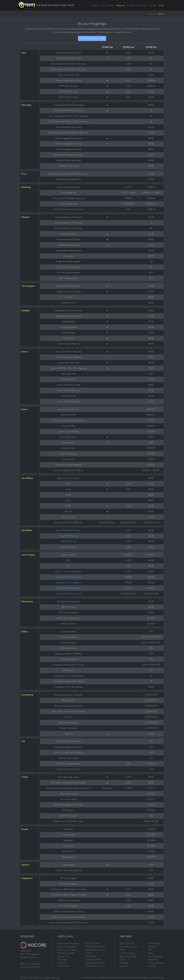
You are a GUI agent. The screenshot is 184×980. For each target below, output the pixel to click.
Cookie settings (157, 977)
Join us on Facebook (67, 947)
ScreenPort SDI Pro (95, 963)
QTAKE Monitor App (95, 950)
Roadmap (62, 963)
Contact (153, 5)
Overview (152, 14)
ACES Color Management (68, 588)
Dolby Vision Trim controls (68, 594)
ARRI (122, 950)
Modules (131, 5)
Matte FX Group (68, 541)
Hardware (142, 5)
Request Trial (63, 956)
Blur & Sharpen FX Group (68, 530)
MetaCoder (91, 956)
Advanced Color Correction (68, 577)
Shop (161, 5)
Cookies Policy (103, 977)
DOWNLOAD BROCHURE (92, 38)
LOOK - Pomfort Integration (68, 571)
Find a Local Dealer (66, 953)
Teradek (152, 966)
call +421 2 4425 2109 (30, 967)
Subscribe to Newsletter (68, 943)
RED (151, 950)
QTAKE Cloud (92, 943)
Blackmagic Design (128, 956)
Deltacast (124, 963)
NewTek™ (124, 966)
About (95, 5)
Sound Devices (155, 956)
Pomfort (152, 947)
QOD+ (87, 788)
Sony (151, 953)
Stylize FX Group (68, 547)
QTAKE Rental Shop (95, 947)
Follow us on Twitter (67, 950)
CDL (68, 560)
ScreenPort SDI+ (94, 959)
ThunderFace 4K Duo (96, 966)
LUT (68, 566)
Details (161, 14)
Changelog (62, 959)
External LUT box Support (68, 583)
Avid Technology (128, 953)
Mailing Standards (140, 977)
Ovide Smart (154, 943)
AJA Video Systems (129, 947)
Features (120, 5)
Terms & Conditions (121, 977)
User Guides (63, 966)
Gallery (111, 5)
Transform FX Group (68, 536)
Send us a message (29, 964)
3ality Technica (127, 943)
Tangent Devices (156, 963)
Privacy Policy (88, 977)
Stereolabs (153, 959)
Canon (123, 959)
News (102, 5)
